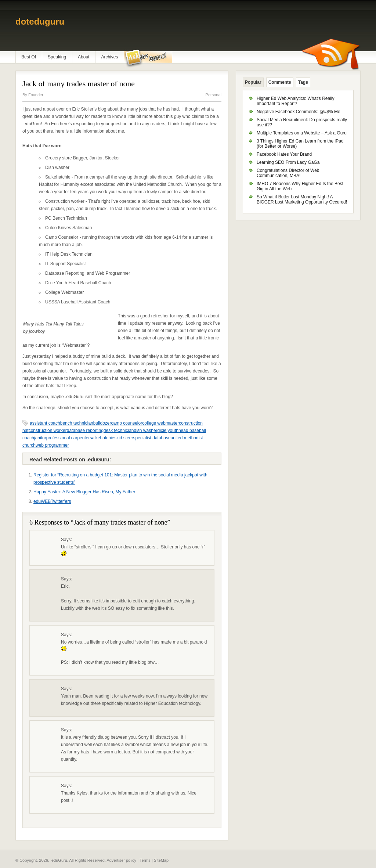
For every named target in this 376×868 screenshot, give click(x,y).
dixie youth (168, 431)
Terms (145, 860)
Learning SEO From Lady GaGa (288, 162)
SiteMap (161, 860)
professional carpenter (68, 438)
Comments (280, 82)
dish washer (146, 431)
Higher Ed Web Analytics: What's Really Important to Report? (296, 101)
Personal (214, 95)
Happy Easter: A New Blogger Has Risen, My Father (84, 492)
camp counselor (127, 423)
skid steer (124, 438)
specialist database (152, 438)
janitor (40, 438)
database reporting (85, 431)
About (84, 57)
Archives (109, 57)
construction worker (48, 431)
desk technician (119, 431)
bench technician (77, 423)
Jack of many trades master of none (79, 84)
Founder (36, 95)
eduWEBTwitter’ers (52, 501)
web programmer (52, 445)
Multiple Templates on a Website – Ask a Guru (302, 133)
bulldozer (102, 423)
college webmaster (160, 423)
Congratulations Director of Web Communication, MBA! (288, 173)
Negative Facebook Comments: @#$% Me (299, 112)
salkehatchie (102, 438)
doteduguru (40, 21)
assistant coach (45, 423)
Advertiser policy (121, 860)
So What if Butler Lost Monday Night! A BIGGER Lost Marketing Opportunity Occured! (302, 199)
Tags (303, 82)
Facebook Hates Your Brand (284, 154)
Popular (253, 82)
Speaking (57, 57)
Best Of (29, 57)
